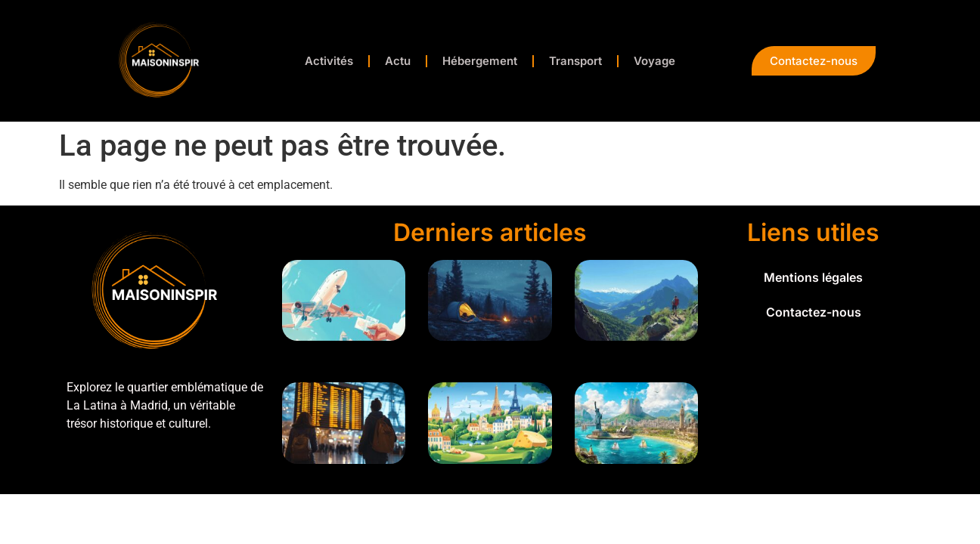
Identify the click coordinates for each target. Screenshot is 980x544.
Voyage (654, 61)
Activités (329, 61)
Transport (575, 61)
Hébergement (480, 61)
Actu (398, 61)
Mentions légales (813, 277)
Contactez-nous (814, 312)
